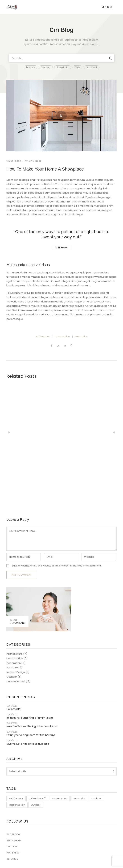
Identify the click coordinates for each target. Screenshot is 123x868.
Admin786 (35, 161)
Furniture (12, 668)
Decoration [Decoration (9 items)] (79, 798)
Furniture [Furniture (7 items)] (96, 798)
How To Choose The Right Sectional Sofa (32, 727)
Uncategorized (16, 681)
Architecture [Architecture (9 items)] (16, 798)
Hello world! (14, 709)
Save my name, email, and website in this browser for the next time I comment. (57, 566)
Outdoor (12, 677)
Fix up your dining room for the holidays (31, 735)
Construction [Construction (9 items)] (60, 798)
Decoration (81, 336)
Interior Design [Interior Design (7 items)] (17, 805)
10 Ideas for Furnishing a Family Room (30, 718)
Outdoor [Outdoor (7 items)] (36, 805)
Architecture (42, 336)
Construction (62, 336)
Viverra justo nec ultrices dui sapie (28, 744)
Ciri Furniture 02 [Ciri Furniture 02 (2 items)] (38, 798)
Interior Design (16, 672)
